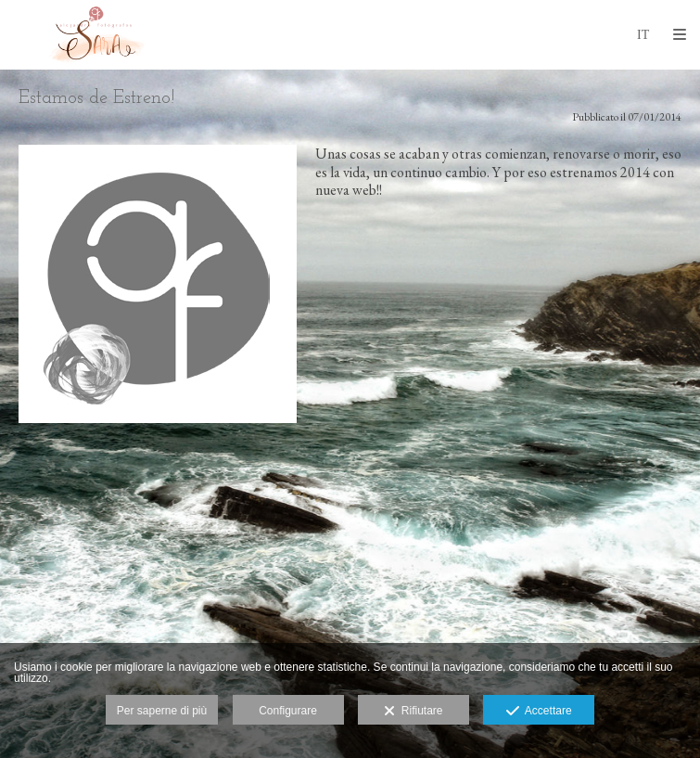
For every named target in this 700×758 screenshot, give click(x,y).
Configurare (288, 711)
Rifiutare (413, 712)
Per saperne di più (162, 711)
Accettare (539, 712)
